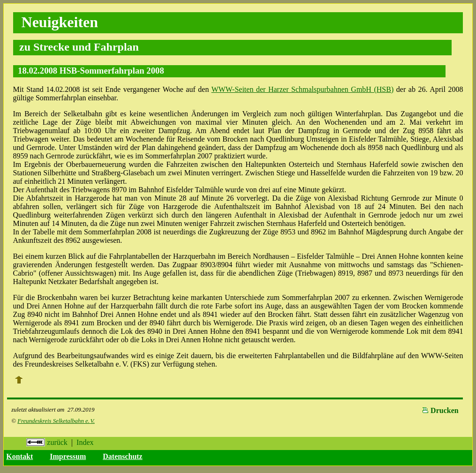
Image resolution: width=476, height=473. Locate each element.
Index (85, 442)
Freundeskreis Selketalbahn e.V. (56, 421)
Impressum (68, 456)
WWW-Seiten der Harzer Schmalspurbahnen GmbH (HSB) (303, 89)
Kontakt (19, 456)
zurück (47, 442)
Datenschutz (122, 456)
